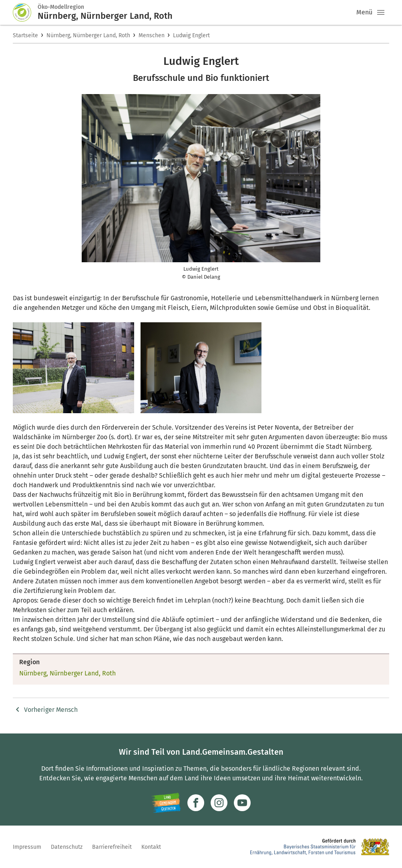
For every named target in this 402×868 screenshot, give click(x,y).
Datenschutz (67, 847)
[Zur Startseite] (25, 12)
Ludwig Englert (191, 35)
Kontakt (151, 847)
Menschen (152, 35)
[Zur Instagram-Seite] (219, 803)
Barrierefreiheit (112, 847)
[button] (381, 12)
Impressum (27, 847)
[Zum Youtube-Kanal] (242, 803)
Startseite (25, 35)
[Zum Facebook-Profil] (196, 803)
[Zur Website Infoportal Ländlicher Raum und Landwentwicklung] (166, 803)
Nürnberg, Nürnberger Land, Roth (88, 35)
